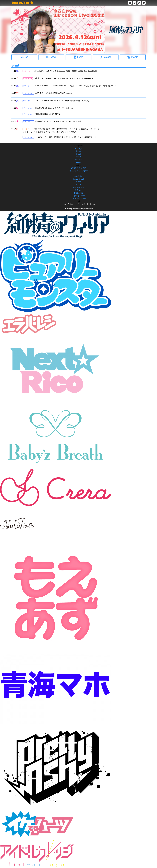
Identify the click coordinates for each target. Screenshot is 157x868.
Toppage (78, 148)
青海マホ (78, 190)
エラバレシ (78, 173)
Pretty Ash (79, 193)
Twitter (64, 204)
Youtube (71, 204)
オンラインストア (82, 204)
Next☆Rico (79, 176)
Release (79, 160)
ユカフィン (78, 185)
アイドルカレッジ (78, 198)
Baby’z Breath (78, 179)
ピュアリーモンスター (78, 171)
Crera (78, 182)
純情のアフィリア (78, 168)
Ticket (78, 157)
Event (79, 154)
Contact (93, 204)
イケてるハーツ (78, 196)
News (78, 151)
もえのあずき (78, 187)
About (78, 162)
